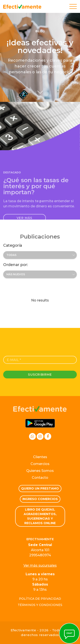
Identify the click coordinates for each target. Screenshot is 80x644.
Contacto (40, 478)
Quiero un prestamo (40, 488)
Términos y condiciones (40, 605)
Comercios (40, 464)
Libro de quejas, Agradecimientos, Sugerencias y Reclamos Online (40, 516)
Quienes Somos (40, 471)
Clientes (40, 457)
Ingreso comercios (40, 499)
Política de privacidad (40, 599)
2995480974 (40, 555)
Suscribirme (40, 375)
